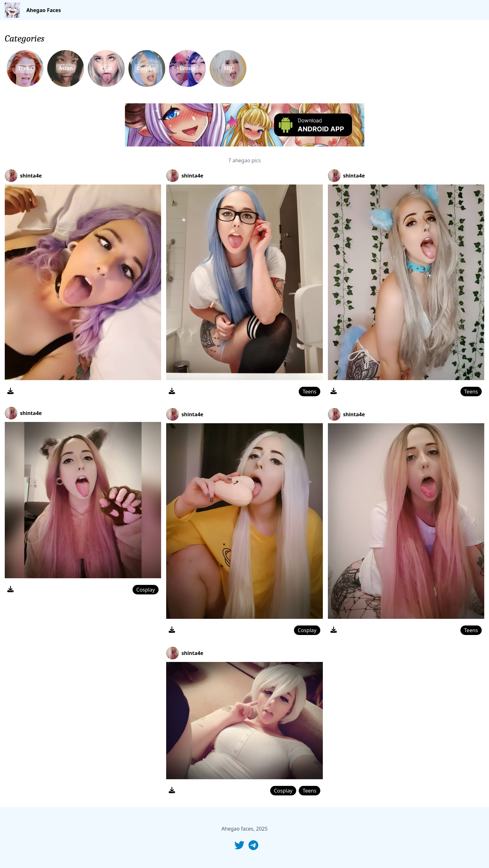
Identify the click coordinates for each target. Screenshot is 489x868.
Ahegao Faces (44, 10)
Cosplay (146, 590)
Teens (309, 392)
